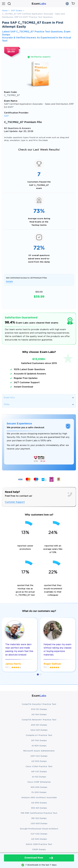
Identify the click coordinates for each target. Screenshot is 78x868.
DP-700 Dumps (39, 741)
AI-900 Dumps (39, 746)
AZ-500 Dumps (39, 839)
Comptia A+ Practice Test (39, 735)
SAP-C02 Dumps (39, 756)
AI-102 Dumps (39, 777)
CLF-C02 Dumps (39, 834)
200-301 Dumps (39, 725)
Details (9, 282)
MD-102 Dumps (39, 818)
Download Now (39, 858)
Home (5, 11)
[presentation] (5, 641)
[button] (38, 674)
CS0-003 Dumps (39, 824)
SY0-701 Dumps (39, 709)
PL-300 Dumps (39, 792)
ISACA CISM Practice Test (39, 844)
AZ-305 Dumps (39, 761)
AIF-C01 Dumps (39, 772)
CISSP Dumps (39, 850)
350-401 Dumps (39, 808)
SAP (6, 116)
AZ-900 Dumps (39, 803)
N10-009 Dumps (39, 787)
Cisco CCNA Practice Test (39, 767)
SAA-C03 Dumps (39, 730)
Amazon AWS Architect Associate (39, 798)
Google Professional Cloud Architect (39, 829)
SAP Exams (17, 11)
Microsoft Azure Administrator (39, 751)
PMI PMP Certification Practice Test (39, 813)
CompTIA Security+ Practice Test (39, 704)
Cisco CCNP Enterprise (39, 782)
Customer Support (15, 502)
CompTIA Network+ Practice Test (39, 720)
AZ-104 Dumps (39, 715)
